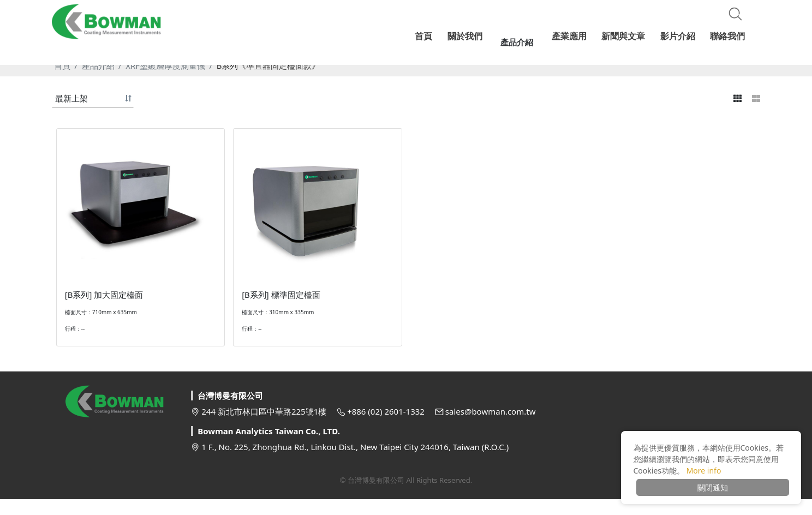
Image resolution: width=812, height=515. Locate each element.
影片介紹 (678, 35)
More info (704, 471)
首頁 (62, 65)
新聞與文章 (625, 35)
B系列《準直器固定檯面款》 (268, 65)
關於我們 (473, 35)
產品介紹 (98, 65)
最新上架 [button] (71, 98)
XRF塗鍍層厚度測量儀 (165, 65)
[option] (406, 55)
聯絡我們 (727, 35)
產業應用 (571, 35)
